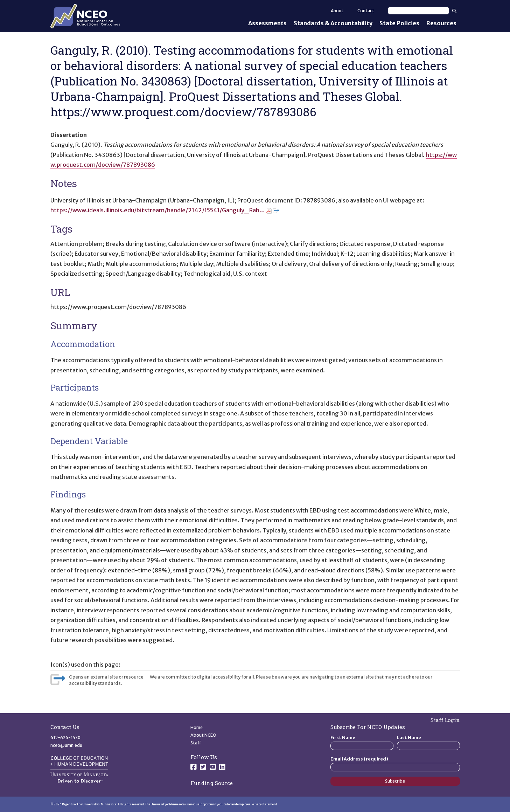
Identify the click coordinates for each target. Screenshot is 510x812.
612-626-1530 (65, 738)
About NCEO (203, 735)
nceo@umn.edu (66, 745)
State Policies (399, 23)
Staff (196, 743)
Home (197, 727)
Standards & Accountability (333, 23)
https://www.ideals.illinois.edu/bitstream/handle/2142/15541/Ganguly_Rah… (165, 210)
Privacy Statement (264, 804)
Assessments (267, 23)
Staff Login (445, 720)
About (337, 11)
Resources (441, 23)
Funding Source (212, 783)
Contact (366, 11)
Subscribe (395, 781)
